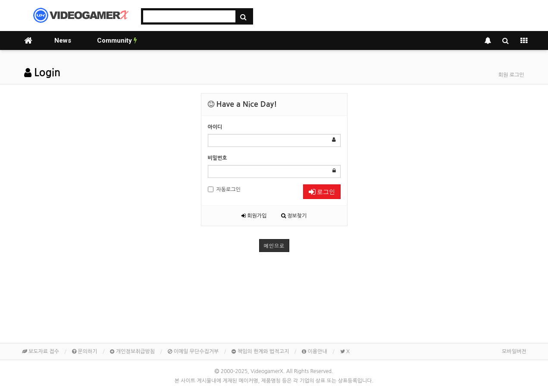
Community (117, 40)
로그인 (322, 192)
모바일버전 (514, 352)
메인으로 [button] (274, 245)
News (63, 40)
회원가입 (254, 216)
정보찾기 (294, 216)
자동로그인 (224, 189)
